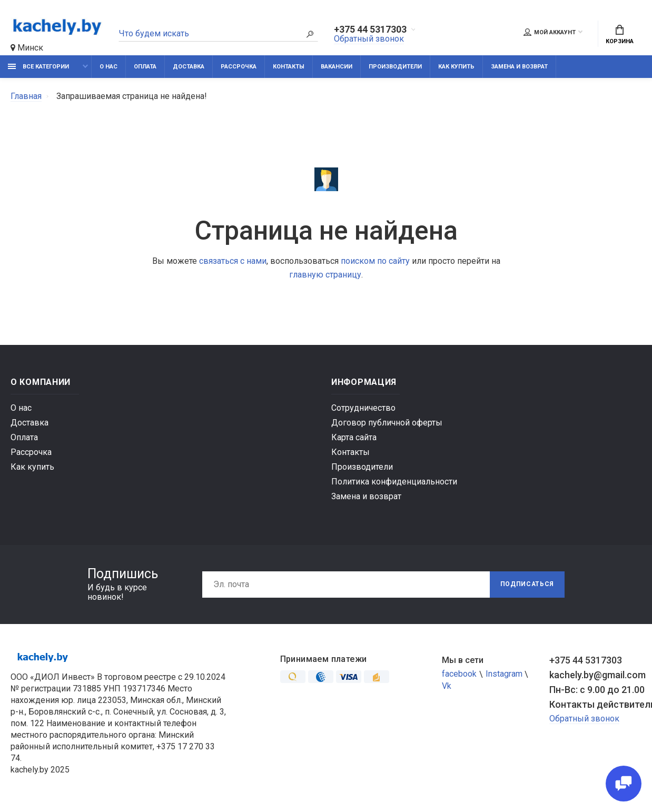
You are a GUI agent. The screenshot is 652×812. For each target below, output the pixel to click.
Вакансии (337, 67)
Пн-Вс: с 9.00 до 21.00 (595, 690)
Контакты (289, 67)
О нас (108, 67)
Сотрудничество (363, 408)
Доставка (189, 67)
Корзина (620, 35)
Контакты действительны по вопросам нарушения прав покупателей (595, 705)
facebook (459, 675)
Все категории (38, 67)
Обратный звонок (369, 39)
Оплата (145, 67)
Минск (27, 48)
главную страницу (325, 275)
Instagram (504, 675)
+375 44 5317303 (370, 30)
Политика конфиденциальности (394, 482)
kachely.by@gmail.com (595, 675)
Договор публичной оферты (387, 423)
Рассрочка (239, 67)
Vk (447, 687)
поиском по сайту (375, 261)
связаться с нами (233, 261)
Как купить (456, 67)
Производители (395, 67)
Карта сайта (354, 438)
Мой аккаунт (550, 32)
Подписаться (527, 585)
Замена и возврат (519, 67)
